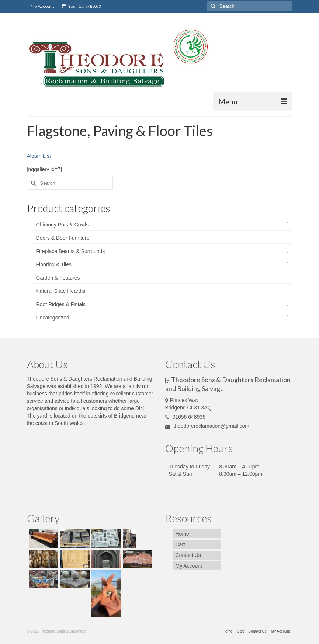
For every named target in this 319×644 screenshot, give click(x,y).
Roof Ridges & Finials (61, 304)
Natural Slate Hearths (61, 291)
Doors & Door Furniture (63, 238)
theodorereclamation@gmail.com (207, 426)
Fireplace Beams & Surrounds (71, 251)
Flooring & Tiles (54, 264)
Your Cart (81, 6)
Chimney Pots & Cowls (62, 225)
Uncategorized (53, 318)
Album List (39, 156)
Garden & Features (58, 278)
